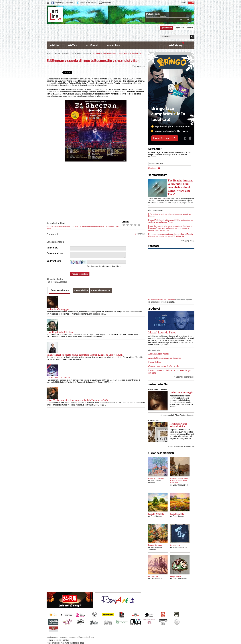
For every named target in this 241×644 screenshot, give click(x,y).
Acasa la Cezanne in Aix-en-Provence (165, 358)
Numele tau (52, 248)
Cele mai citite (81, 290)
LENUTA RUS (157, 579)
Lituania (61, 226)
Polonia (83, 226)
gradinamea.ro (52, 637)
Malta (49, 228)
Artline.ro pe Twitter (88, 3)
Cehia (68, 226)
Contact (183, 3)
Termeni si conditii (54, 640)
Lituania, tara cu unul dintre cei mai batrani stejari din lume (170, 372)
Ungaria (75, 226)
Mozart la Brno (155, 362)
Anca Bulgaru (156, 516)
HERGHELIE (154, 576)
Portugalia (110, 226)
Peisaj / (150, 14)
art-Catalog (175, 45)
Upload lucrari (167, 28)
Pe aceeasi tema (60, 290)
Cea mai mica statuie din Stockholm (164, 366)
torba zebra (175, 545)
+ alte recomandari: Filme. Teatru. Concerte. (176, 415)
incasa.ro (64, 637)
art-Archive (114, 45)
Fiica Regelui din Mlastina (60, 332)
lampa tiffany (176, 576)
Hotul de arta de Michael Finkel (178, 425)
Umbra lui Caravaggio (58, 309)
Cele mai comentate (101, 290)
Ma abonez (154, 168)
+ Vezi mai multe (188, 241)
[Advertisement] (103, 33)
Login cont (180, 28)
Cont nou (190, 28)
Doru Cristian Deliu (181, 485)
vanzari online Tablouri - (155, 548)
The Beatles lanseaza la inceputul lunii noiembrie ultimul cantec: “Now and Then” (180, 187)
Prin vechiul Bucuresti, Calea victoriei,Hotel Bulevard (179, 481)
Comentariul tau (55, 253)
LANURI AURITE (177, 514)
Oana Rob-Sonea (180, 579)
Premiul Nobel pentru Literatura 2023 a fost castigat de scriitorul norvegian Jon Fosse (171, 221)
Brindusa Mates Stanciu (156, 16)
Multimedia (107, 3)
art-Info (54, 45)
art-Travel (92, 45)
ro (189, 3)
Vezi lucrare (185, 19)
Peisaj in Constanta (156, 479)
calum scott (51, 226)
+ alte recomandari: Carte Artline (181, 446)
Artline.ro (59, 53)
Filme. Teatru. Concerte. (81, 53)
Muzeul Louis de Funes (162, 332)
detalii (157, 14)
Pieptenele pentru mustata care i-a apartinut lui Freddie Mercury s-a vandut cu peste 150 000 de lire (171, 235)
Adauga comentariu (80, 274)
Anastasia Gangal (180, 547)
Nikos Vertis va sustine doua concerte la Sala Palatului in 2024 (77, 400)
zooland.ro (73, 637)
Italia (118, 226)
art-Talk (72, 45)
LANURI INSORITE (156, 514)
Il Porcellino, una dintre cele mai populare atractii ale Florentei (170, 215)
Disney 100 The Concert (59, 377)
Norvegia (91, 226)
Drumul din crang (155, 545)
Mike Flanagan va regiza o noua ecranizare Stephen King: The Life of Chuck (85, 355)
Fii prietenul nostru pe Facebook (161, 300)
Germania (100, 226)
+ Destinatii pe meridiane (184, 377)
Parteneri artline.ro (87, 637)
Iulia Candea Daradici (155, 482)
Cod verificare (54, 261)
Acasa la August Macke (159, 354)
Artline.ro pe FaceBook (64, 3)
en (193, 3)
